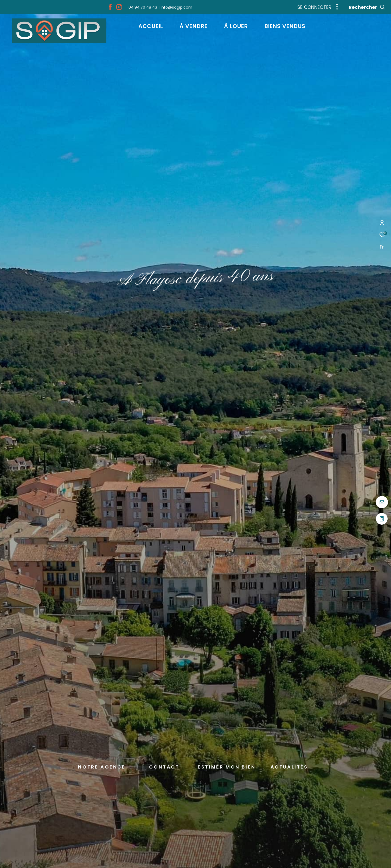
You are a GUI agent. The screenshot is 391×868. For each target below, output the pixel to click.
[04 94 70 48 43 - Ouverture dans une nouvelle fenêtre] (143, 7)
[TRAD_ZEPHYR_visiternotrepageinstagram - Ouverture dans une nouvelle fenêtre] (119, 8)
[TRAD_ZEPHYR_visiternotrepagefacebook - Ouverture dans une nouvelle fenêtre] (110, 8)
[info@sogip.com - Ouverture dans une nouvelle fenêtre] (175, 7)
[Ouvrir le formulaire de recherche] (367, 7)
